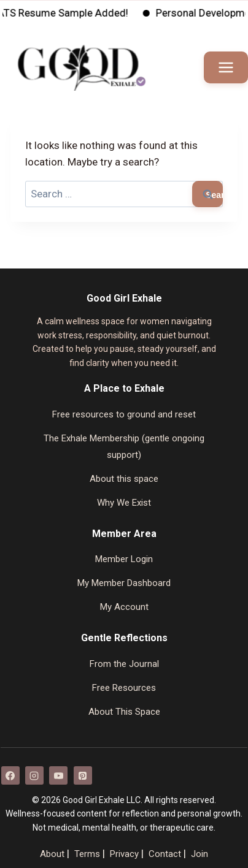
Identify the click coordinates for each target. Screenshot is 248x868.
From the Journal (124, 664)
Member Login (124, 559)
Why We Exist (124, 503)
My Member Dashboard (124, 583)
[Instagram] (34, 775)
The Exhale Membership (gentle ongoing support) (124, 447)
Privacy (124, 854)
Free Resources (124, 688)
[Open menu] (226, 67)
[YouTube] (58, 775)
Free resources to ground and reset (124, 414)
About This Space (124, 712)
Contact (165, 854)
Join (200, 854)
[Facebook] (10, 775)
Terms (87, 854)
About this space (124, 479)
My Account (124, 607)
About (52, 854)
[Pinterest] (83, 775)
